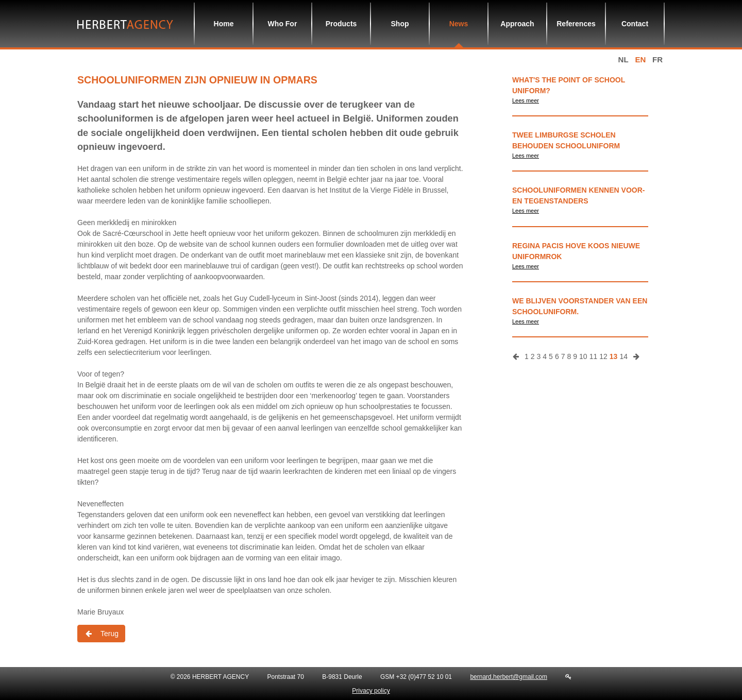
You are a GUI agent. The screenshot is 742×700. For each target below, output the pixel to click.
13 (614, 356)
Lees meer (526, 100)
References (576, 24)
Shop (400, 24)
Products (341, 24)
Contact (635, 24)
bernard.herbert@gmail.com (509, 677)
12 (603, 356)
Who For (283, 24)
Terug (101, 634)
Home (224, 24)
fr (657, 59)
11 (594, 356)
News (459, 24)
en (640, 59)
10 (583, 356)
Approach (517, 24)
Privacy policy (371, 691)
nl (623, 59)
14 (623, 356)
